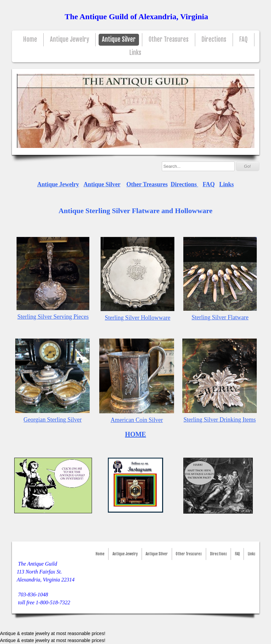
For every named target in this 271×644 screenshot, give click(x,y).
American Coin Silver (137, 420)
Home (30, 40)
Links (135, 53)
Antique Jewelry (69, 40)
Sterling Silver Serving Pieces (53, 317)
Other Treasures (169, 40)
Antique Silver (119, 40)
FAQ (243, 40)
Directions (214, 40)
